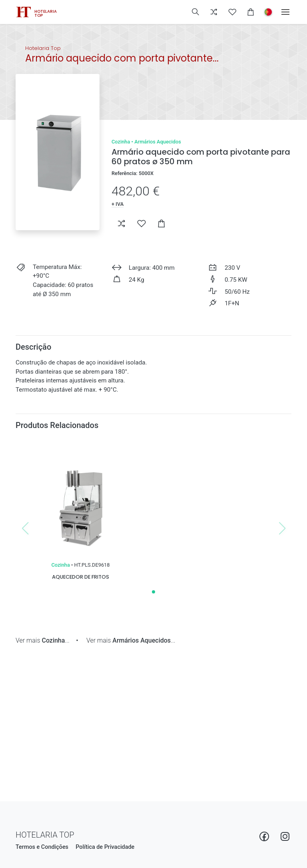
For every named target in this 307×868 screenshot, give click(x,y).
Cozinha (121, 142)
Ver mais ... (43, 640)
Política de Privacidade (105, 847)
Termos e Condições (42, 847)
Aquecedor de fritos (81, 577)
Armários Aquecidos (158, 142)
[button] (195, 12)
